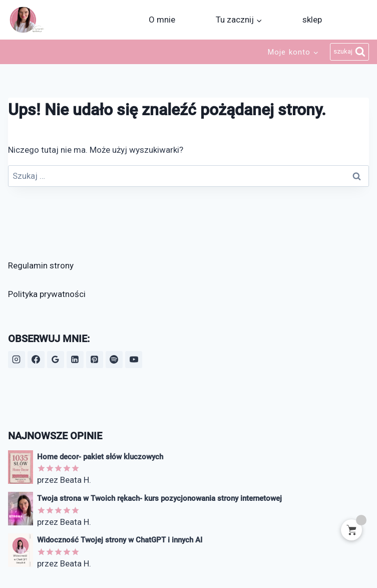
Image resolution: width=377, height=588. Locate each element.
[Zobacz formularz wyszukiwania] (350, 52)
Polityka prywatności (47, 294)
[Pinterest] (95, 360)
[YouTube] (134, 360)
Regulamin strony (41, 265)
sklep (312, 20)
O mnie (162, 20)
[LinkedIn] (75, 360)
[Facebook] (36, 360)
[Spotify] (114, 360)
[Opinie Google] (56, 360)
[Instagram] (17, 360)
